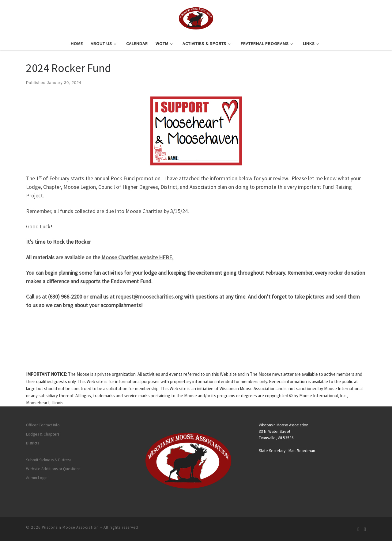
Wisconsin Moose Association (70, 527)
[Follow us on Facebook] (365, 529)
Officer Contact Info (43, 425)
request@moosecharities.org (149, 297)
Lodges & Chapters (43, 434)
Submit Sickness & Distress (49, 460)
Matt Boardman (302, 451)
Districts (32, 443)
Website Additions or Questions (53, 469)
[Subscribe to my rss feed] (358, 529)
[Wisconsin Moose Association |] (196, 17)
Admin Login (37, 478)
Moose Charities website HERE (137, 257)
